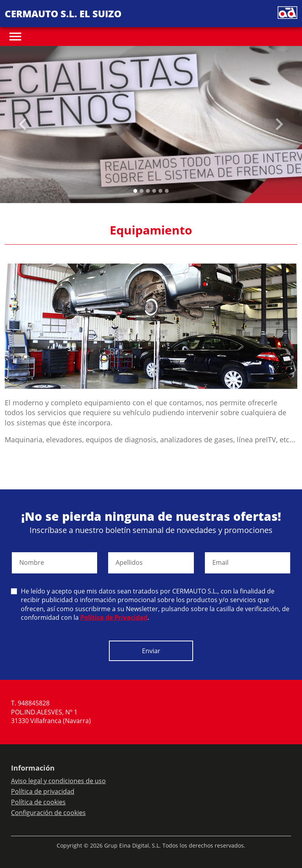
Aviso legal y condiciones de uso (58, 781)
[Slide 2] (148, 191)
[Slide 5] (167, 191)
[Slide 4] (160, 191)
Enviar (151, 651)
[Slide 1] (142, 191)
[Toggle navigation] (15, 37)
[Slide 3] (154, 191)
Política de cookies (38, 802)
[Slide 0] (135, 191)
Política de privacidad (43, 791)
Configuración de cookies (48, 813)
